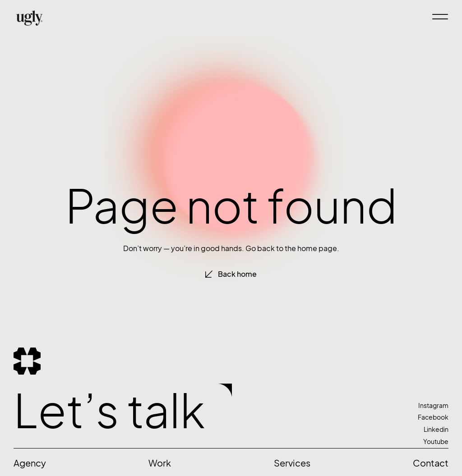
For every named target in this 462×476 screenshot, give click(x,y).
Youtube (436, 442)
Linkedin (436, 429)
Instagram (433, 405)
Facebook (433, 417)
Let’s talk (109, 411)
